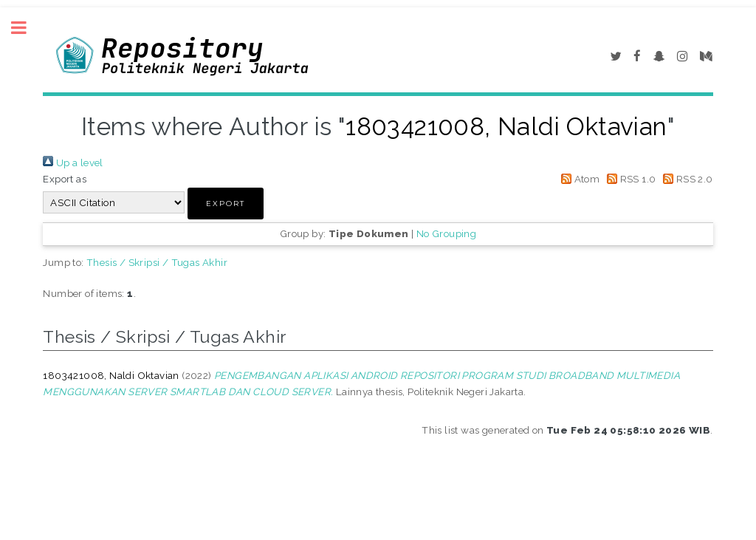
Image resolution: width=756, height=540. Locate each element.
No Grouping (446, 233)
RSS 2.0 (686, 179)
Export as (65, 179)
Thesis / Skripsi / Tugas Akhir (157, 262)
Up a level (73, 163)
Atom (578, 179)
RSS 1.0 (629, 179)
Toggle (27, 28)
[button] (226, 204)
